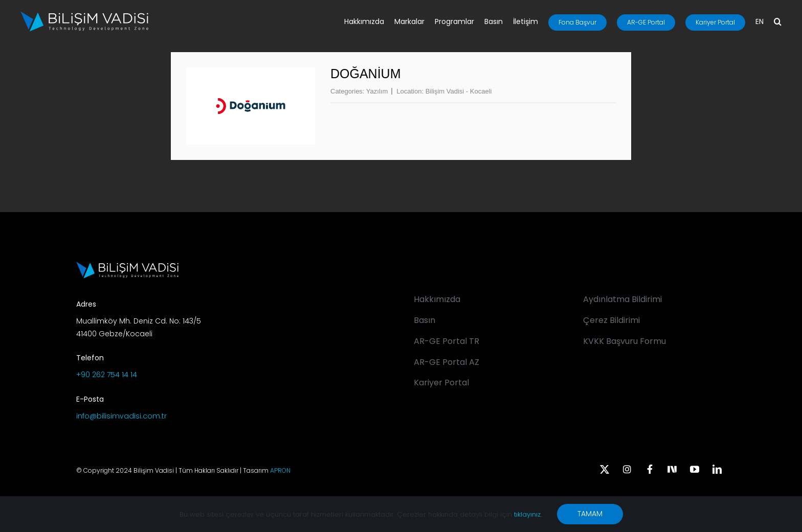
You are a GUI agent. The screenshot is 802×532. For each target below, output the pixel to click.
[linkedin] (717, 469)
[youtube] (695, 469)
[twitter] (605, 469)
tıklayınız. (528, 514)
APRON (280, 470)
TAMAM (590, 514)
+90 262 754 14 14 (107, 375)
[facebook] (650, 469)
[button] (778, 22)
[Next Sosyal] (672, 468)
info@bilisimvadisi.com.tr (121, 416)
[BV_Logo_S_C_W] (84, 15)
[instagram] (627, 469)
